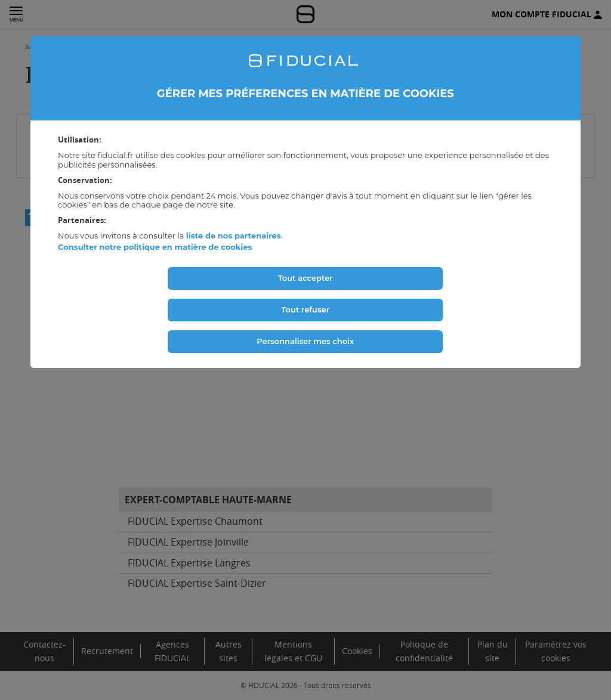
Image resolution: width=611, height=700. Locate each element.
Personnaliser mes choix (305, 341)
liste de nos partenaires (234, 236)
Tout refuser (305, 309)
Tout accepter (305, 278)
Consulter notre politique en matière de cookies (155, 247)
